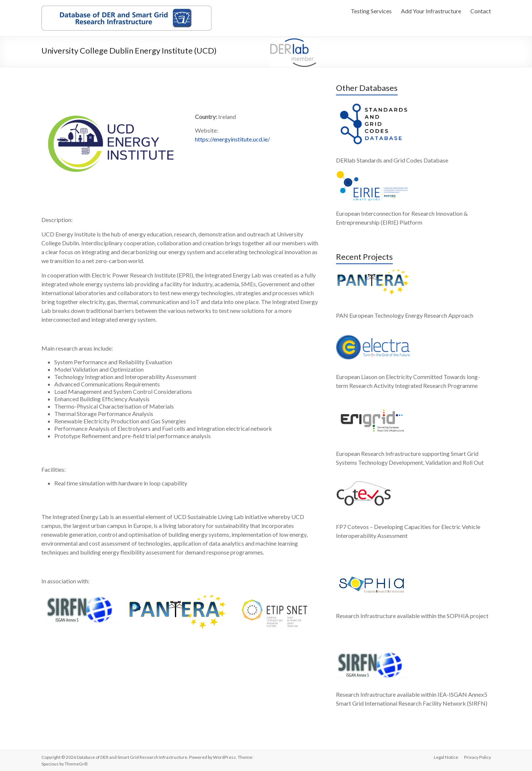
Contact (481, 11)
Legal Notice (446, 757)
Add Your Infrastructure (431, 11)
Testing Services (371, 11)
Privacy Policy (478, 757)
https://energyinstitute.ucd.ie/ (232, 139)
